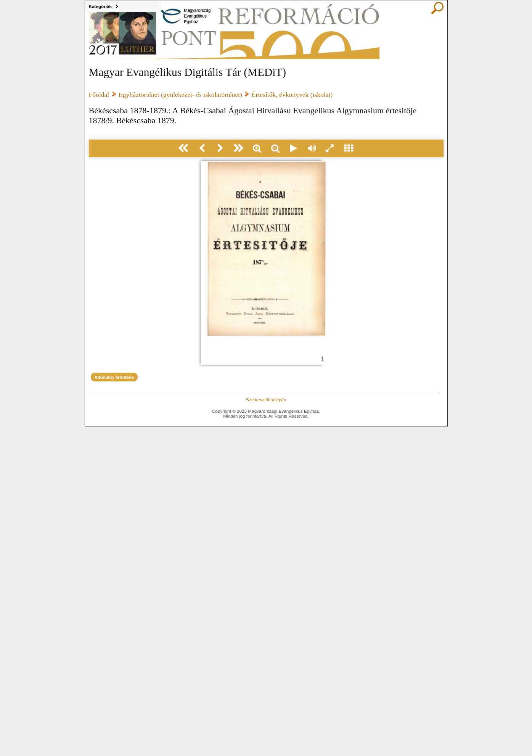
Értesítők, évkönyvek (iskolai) (292, 95)
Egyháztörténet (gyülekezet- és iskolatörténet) (180, 95)
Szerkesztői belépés (266, 400)
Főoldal (99, 95)
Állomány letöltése (114, 377)
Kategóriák (100, 6)
